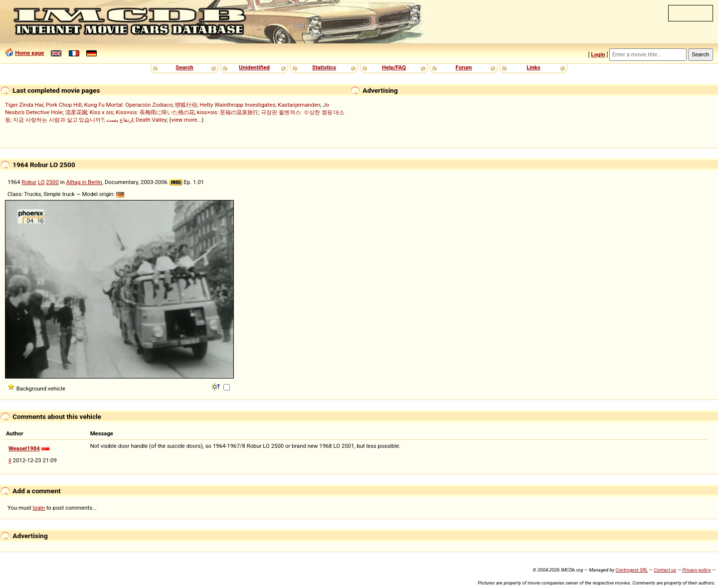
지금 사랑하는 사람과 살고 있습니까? (58, 120)
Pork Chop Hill (64, 105)
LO (41, 182)
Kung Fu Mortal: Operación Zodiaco (128, 105)
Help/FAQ (394, 67)
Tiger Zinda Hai (24, 105)
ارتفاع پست (120, 120)
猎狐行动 (186, 105)
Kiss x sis (101, 112)
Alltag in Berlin (84, 182)
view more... (186, 120)
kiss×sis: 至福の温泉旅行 (228, 112)
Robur (29, 182)
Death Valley (151, 120)
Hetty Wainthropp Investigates (238, 105)
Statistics (324, 67)
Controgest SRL (631, 570)
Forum (464, 67)
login (39, 508)
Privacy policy (696, 570)
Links (533, 67)
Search (184, 67)
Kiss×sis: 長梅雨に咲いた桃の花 (155, 112)
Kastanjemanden (299, 105)
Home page (29, 53)
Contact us (665, 570)
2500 (52, 182)
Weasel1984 (24, 448)
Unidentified (254, 67)
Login (598, 54)
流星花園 (76, 112)
